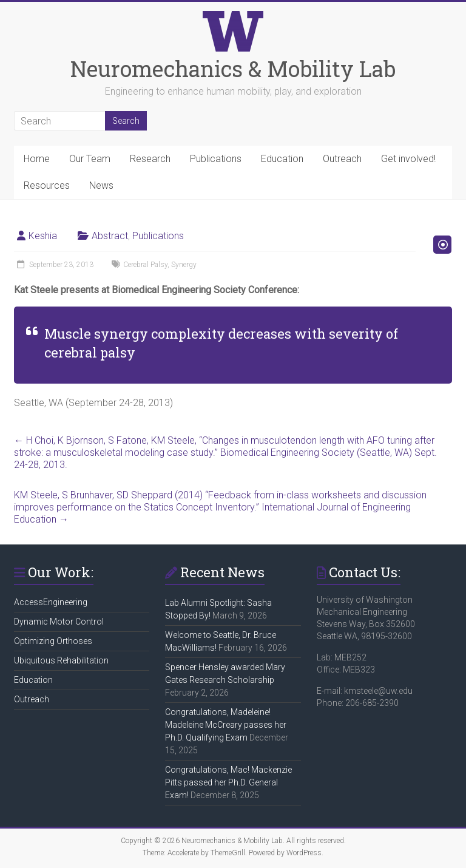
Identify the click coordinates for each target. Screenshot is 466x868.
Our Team (90, 159)
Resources (47, 185)
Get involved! (408, 159)
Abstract (110, 236)
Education (282, 159)
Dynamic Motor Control (59, 622)
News (101, 185)
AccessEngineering (51, 602)
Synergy (184, 265)
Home (37, 159)
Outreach (342, 159)
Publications (216, 159)
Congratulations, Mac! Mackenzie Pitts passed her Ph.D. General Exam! (228, 782)
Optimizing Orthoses (53, 641)
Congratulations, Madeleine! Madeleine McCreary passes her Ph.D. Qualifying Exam (226, 725)
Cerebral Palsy (145, 265)
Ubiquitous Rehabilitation (61, 660)
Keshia (43, 236)
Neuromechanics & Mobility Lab (233, 69)
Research (150, 159)
